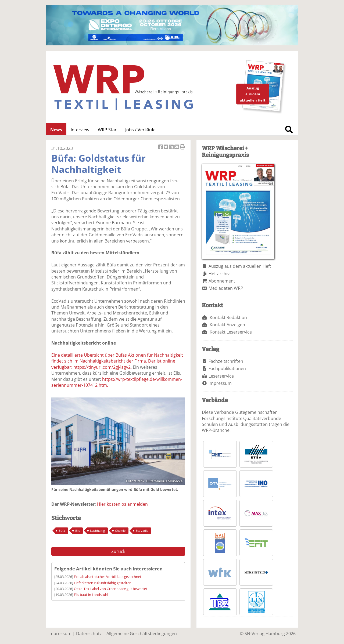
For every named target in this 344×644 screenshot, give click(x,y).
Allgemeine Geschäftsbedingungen (142, 634)
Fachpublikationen (227, 368)
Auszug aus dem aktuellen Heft (240, 266)
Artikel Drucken (182, 147)
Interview (80, 130)
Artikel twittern (166, 147)
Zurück (118, 551)
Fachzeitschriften (226, 361)
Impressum (220, 383)
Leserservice (221, 376)
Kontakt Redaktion (228, 317)
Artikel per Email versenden (177, 147)
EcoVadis (142, 531)
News (56, 130)
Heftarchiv (219, 274)
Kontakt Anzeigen (227, 325)
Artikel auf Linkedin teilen (172, 147)
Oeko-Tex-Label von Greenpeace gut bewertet (111, 589)
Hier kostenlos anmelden (122, 504)
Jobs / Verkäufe (140, 130)
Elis (78, 531)
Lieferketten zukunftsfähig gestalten (103, 583)
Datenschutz (89, 634)
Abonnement (222, 281)
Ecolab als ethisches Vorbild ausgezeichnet (108, 577)
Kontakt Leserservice (231, 332)
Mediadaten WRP (226, 288)
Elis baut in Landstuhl (91, 595)
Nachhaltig (97, 531)
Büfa (62, 531)
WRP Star (107, 130)
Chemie (120, 531)
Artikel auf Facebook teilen (161, 147)
